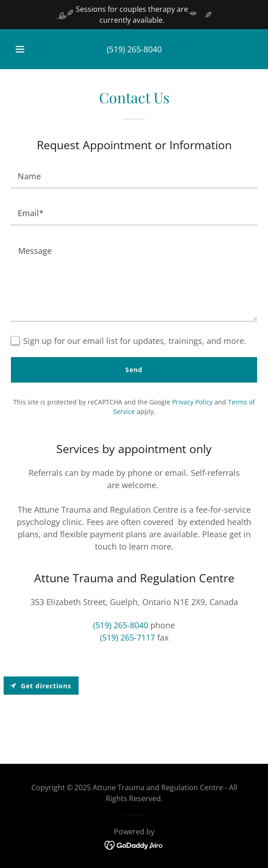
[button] (22, 49)
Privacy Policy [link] (192, 402)
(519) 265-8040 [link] (134, 49)
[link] (134, 844)
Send (134, 370)
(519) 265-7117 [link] (127, 637)
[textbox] (134, 176)
